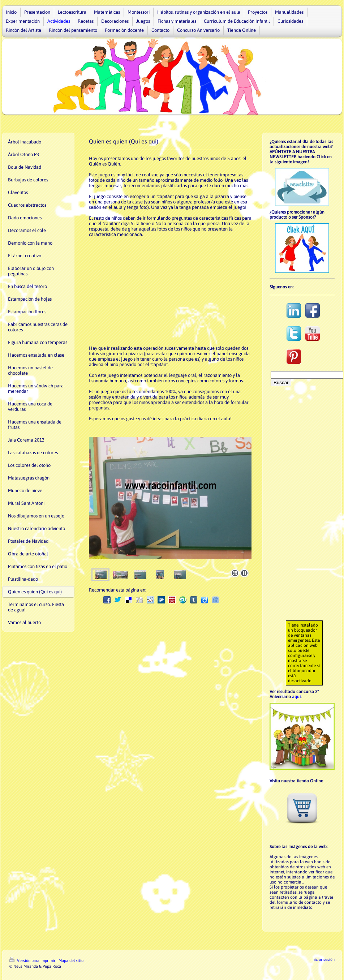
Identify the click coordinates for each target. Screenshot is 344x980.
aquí (296, 697)
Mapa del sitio (71, 960)
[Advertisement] (170, 291)
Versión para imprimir (33, 960)
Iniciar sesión (323, 959)
